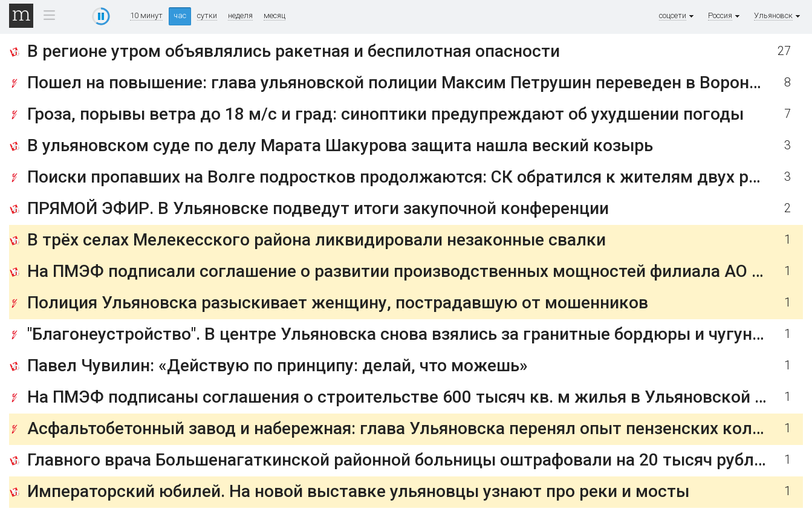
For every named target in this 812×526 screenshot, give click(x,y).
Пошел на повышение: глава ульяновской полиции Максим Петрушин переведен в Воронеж (400, 83)
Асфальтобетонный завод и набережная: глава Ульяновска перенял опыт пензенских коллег (403, 428)
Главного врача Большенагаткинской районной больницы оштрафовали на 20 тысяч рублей (400, 460)
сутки (207, 16)
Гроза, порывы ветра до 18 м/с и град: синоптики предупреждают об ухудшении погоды (385, 114)
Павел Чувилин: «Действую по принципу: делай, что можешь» (278, 365)
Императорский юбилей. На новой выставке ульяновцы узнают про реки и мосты (358, 491)
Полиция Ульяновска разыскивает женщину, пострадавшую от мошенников (338, 303)
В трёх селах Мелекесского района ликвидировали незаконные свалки (317, 240)
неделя (240, 16)
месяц (274, 16)
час (180, 15)
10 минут (146, 16)
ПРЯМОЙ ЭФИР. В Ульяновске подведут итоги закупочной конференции (318, 208)
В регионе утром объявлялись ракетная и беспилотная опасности (294, 51)
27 (784, 51)
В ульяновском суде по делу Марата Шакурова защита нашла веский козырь (340, 145)
